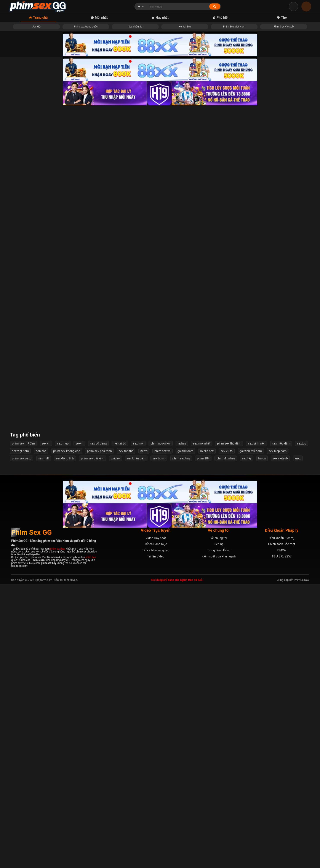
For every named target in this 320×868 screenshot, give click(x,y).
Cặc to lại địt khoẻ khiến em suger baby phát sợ (121, 394)
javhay (182, 727)
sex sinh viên (257, 727)
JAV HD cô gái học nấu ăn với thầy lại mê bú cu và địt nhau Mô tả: (121, 321)
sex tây (247, 742)
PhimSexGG (301, 864)
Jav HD (36, 27)
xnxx (298, 742)
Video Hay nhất (156, 822)
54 (182, 704)
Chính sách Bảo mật (282, 828)
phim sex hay (181, 742)
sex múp (63, 727)
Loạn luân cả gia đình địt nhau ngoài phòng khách (121, 540)
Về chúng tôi (219, 822)
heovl (144, 735)
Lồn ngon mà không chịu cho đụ (276, 686)
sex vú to (226, 735)
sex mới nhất (202, 727)
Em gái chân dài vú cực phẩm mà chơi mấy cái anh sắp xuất (199, 321)
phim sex (91, 841)
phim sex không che (67, 735)
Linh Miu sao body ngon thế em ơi (276, 540)
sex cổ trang (98, 727)
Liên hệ (219, 828)
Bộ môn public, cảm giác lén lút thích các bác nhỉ (44, 467)
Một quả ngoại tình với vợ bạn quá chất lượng (44, 394)
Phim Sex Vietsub (284, 27)
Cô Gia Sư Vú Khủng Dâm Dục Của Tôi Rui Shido (199, 246)
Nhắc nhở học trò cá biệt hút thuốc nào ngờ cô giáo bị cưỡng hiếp (121, 467)
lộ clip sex (207, 735)
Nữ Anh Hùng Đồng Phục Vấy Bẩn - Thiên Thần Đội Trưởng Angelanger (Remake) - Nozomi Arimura (44, 246)
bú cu (262, 742)
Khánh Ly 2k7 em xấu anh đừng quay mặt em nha (199, 686)
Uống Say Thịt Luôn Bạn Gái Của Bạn (199, 171)
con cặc (41, 735)
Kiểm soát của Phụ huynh (219, 840)
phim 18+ (203, 742)
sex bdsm (159, 742)
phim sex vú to (22, 742)
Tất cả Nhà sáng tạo (156, 834)
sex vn (46, 727)
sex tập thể (126, 735)
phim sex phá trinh (99, 735)
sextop (302, 727)
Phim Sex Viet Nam (234, 27)
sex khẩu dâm (136, 742)
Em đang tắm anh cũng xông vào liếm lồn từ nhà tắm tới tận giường (199, 613)
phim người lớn (161, 727)
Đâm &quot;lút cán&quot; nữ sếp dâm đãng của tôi (121, 246)
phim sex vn (162, 735)
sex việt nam (20, 735)
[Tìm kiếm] (215, 7)
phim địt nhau (226, 742)
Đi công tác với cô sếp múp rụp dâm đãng (44, 321)
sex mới (138, 727)
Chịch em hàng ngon (44, 686)
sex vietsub (280, 742)
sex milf (44, 742)
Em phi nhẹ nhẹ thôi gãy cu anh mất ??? (44, 540)
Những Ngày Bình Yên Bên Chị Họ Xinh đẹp (199, 394)
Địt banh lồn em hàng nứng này (276, 613)
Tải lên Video (156, 840)
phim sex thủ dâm (229, 727)
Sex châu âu (135, 27)
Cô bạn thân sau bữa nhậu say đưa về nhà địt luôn (199, 467)
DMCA (282, 834)
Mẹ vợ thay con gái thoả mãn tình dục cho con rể (276, 467)
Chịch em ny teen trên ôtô (276, 394)
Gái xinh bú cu (199, 540)
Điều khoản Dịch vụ (282, 822)
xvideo (115, 742)
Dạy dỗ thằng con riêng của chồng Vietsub (121, 686)
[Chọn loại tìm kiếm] (141, 6)
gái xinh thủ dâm (251, 735)
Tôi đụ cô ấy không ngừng (276, 246)
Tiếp (196, 704)
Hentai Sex (185, 27)
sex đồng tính (65, 742)
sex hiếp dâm (281, 727)
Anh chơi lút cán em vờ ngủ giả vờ (121, 171)
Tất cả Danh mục (156, 828)
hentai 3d (120, 727)
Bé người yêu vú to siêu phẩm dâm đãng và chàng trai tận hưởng (121, 613)
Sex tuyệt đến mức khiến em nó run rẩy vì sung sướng (276, 171)
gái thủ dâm (186, 735)
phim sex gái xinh (93, 742)
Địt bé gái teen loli (44, 613)
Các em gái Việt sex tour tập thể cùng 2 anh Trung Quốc (276, 321)
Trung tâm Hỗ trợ (219, 834)
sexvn (79, 727)
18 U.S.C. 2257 (282, 840)
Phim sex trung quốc (86, 27)
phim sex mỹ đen (23, 727)
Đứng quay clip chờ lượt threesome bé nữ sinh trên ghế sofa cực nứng (44, 171)
